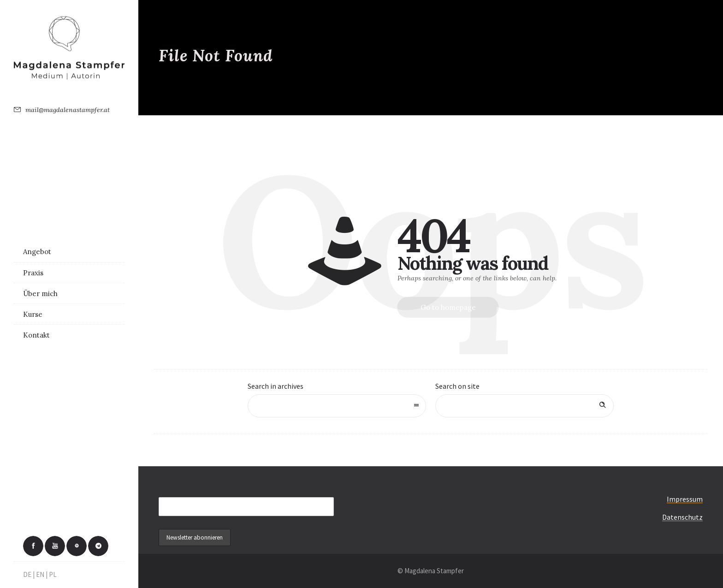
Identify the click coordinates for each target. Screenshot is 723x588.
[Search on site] (524, 406)
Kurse (33, 314)
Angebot (37, 252)
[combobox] (337, 406)
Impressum (685, 499)
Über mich (40, 294)
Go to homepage (448, 307)
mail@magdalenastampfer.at (68, 110)
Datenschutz (682, 517)
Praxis (33, 273)
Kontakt (36, 335)
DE (27, 574)
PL (53, 574)
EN (40, 574)
